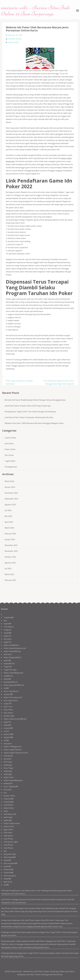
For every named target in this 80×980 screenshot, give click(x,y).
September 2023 (11, 499)
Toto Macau (9, 627)
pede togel (8, 817)
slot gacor (8, 743)
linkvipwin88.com (11, 682)
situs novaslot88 (10, 863)
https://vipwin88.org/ (12, 651)
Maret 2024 (9, 481)
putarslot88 (8, 734)
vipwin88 (7, 661)
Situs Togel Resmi (11, 691)
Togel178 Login (10, 670)
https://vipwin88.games (13, 780)
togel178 (7, 636)
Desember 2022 (11, 545)
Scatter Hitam (9, 796)
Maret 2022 (9, 574)
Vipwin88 (7, 624)
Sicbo (6, 811)
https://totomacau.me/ (13, 697)
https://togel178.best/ (13, 750)
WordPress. (58, 975)
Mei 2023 (8, 516)
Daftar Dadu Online (12, 823)
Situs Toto (8, 707)
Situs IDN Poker (59, 941)
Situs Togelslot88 (11, 787)
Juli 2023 (8, 510)
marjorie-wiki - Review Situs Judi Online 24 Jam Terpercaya (35, 971)
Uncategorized (11, 467)
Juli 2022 (8, 569)
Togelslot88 (9, 617)
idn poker (8, 639)
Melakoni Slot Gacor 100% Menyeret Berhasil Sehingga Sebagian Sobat (34, 423)
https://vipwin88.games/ (14, 673)
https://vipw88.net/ (11, 645)
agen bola (8, 882)
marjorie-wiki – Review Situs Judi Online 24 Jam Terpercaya (35, 11)
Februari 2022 (10, 580)
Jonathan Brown (15, 39)
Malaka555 (8, 783)
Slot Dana (8, 654)
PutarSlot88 (9, 799)
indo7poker (8, 756)
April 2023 (9, 522)
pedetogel (8, 765)
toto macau (8, 713)
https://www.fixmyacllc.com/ (15, 648)
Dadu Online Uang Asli (40, 899)
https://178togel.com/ (12, 747)
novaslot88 (8, 694)
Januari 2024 (10, 487)
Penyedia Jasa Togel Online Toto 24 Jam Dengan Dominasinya (30, 412)
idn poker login (10, 854)
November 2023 (11, 493)
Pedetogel (8, 771)
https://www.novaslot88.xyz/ (15, 719)
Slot (5, 621)
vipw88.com (8, 676)
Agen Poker (8, 830)
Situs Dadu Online (12, 911)
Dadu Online (9, 808)
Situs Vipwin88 (10, 857)
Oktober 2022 (10, 557)
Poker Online (14, 42)
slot (5, 793)
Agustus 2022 (10, 563)
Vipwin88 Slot (9, 664)
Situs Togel (8, 768)
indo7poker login (11, 842)
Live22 (6, 731)
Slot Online (9, 455)
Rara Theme (36, 975)
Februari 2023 (10, 534)
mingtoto (7, 630)
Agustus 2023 (10, 505)
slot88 (6, 688)
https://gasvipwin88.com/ (14, 685)
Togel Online (10, 461)
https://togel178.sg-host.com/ (16, 753)
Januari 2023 (10, 539)
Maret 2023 (9, 528)
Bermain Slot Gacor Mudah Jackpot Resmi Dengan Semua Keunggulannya (35, 400)
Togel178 (8, 667)
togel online (9, 777)
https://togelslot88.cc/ (13, 657)
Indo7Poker (8, 805)
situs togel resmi (10, 700)
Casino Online (10, 438)
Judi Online (9, 444)
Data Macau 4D (10, 814)
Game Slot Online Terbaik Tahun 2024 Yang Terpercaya (28, 406)
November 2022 (11, 551)
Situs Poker (8, 710)
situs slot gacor (10, 876)
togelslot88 (8, 737)
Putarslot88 (8, 869)
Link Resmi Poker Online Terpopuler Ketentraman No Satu (29, 417)
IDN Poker (8, 762)
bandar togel (9, 716)
